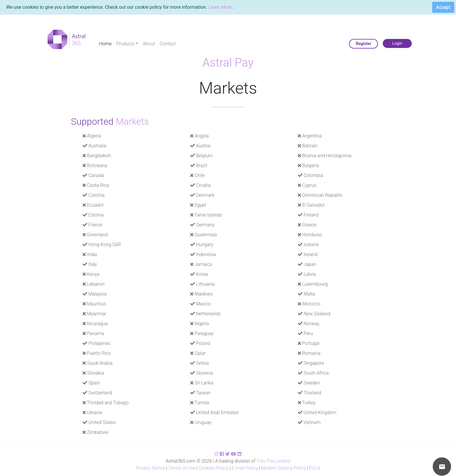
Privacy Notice (150, 468)
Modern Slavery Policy (283, 468)
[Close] (441, 8)
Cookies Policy (213, 468)
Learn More (220, 7)
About (149, 44)
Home (105, 44)
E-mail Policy (245, 468)
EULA (315, 468)
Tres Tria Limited (273, 461)
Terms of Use (182, 468)
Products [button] (125, 44)
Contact (168, 44)
